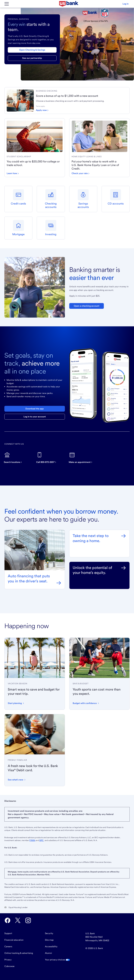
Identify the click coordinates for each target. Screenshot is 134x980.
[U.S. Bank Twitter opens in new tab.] (18, 920)
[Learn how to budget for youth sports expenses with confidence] (86, 703)
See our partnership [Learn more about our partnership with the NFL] (32, 58)
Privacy (8, 960)
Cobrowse (9, 966)
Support (8, 933)
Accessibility (51, 946)
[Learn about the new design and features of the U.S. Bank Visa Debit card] (17, 780)
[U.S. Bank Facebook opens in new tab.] (8, 920)
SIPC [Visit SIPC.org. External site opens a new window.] (42, 840)
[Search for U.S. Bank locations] (14, 458)
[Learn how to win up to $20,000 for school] (13, 173)
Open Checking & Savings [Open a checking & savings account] (32, 50)
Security (49, 933)
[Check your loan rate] (80, 173)
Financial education (14, 940)
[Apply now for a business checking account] (42, 110)
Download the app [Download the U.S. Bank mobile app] (35, 409)
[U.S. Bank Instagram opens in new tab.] (28, 920)
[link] (82, 91)
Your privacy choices (57, 960)
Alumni (48, 953)
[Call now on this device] (48, 458)
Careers (8, 946)
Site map (49, 940)
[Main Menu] (7, 4)
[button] (126, 4)
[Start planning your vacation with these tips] (16, 703)
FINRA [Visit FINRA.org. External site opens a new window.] (32, 840)
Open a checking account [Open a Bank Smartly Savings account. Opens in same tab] (87, 306)
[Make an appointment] (82, 458)
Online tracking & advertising (19, 953)
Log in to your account (35, 417)
